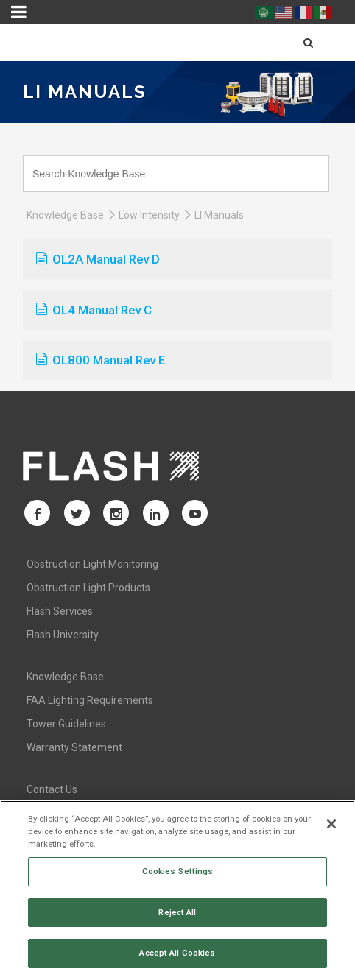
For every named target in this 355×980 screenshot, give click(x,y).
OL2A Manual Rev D (98, 259)
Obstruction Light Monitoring (92, 564)
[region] (177, 890)
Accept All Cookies (177, 953)
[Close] (331, 824)
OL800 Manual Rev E (101, 360)
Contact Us (52, 789)
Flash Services (60, 611)
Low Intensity (149, 215)
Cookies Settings (178, 871)
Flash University (63, 635)
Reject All (177, 912)
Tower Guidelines (66, 724)
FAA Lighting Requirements (90, 700)
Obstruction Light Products (88, 588)
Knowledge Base (65, 215)
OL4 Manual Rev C (94, 310)
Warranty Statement (74, 747)
